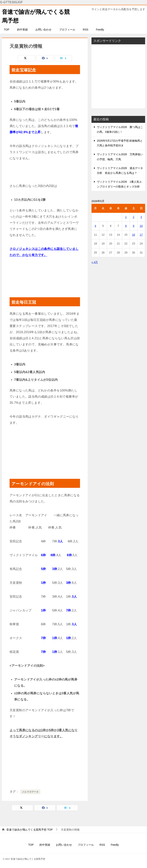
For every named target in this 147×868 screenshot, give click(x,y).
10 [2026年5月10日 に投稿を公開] (141, 226)
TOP (7, 30)
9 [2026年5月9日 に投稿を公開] (134, 226)
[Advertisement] (118, 76)
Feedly (100, 30)
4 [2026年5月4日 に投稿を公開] (96, 226)
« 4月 (95, 262)
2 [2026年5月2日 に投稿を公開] (134, 217)
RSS (86, 30)
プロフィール (67, 30)
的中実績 (22, 30)
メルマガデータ (30, 792)
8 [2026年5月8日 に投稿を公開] (126, 226)
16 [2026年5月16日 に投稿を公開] (134, 235)
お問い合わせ (43, 30)
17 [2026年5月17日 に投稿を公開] (141, 235)
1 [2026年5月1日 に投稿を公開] (126, 217)
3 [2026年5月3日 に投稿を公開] (141, 217)
